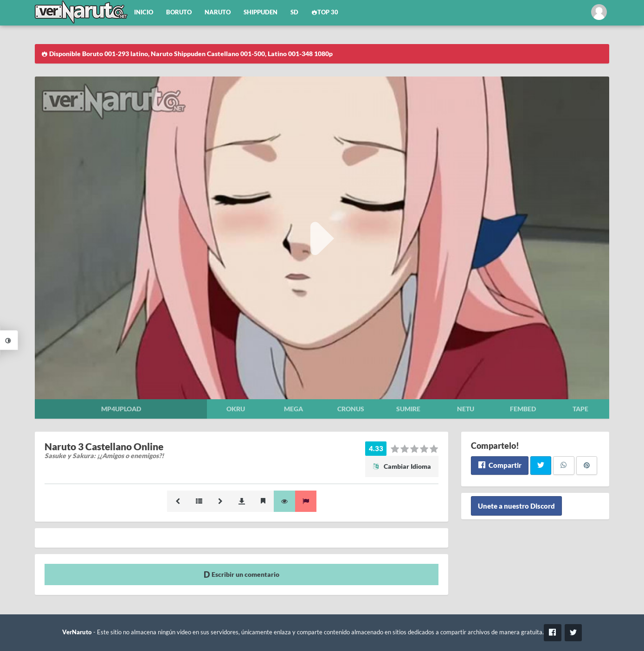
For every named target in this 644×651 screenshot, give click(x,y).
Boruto (179, 12)
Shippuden (261, 12)
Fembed (523, 409)
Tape (580, 409)
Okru (236, 409)
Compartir (499, 465)
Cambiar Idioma (402, 466)
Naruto (218, 12)
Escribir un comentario (241, 574)
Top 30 (325, 12)
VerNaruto (77, 632)
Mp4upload (121, 409)
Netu (466, 409)
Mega (293, 409)
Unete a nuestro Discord (516, 506)
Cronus (351, 409)
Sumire (408, 409)
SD (294, 12)
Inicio (144, 12)
